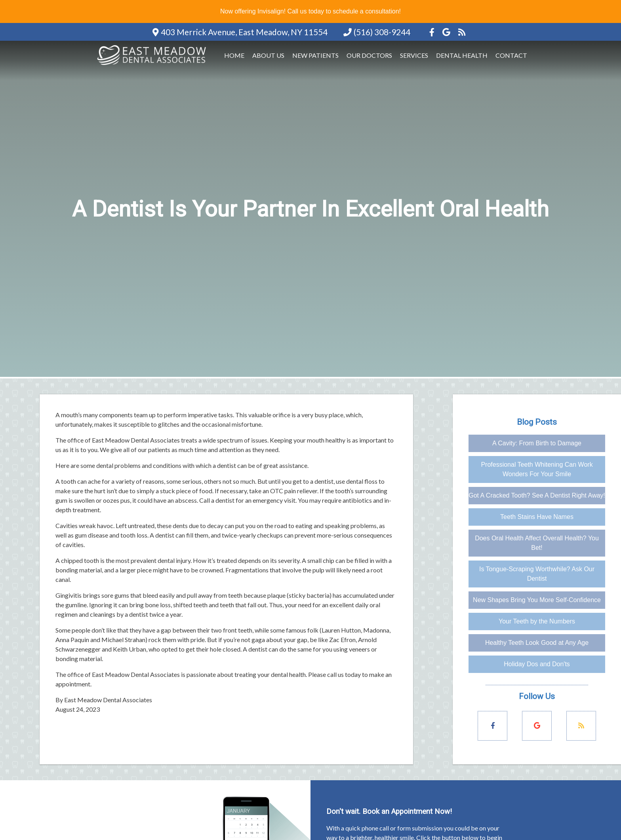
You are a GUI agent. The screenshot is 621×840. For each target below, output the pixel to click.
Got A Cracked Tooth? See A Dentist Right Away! (537, 495)
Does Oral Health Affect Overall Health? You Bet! (537, 543)
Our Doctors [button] (369, 55)
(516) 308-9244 (382, 32)
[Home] (153, 66)
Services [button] (414, 55)
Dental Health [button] (462, 55)
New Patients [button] (315, 55)
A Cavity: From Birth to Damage (537, 443)
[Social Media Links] (492, 726)
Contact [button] (511, 55)
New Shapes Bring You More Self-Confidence (537, 600)
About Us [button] (268, 55)
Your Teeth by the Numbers (537, 621)
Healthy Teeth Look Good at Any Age (537, 643)
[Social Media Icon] (433, 32)
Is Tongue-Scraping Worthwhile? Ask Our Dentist (537, 574)
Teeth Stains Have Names (537, 517)
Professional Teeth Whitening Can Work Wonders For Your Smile (537, 469)
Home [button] (234, 55)
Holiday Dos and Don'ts (537, 664)
